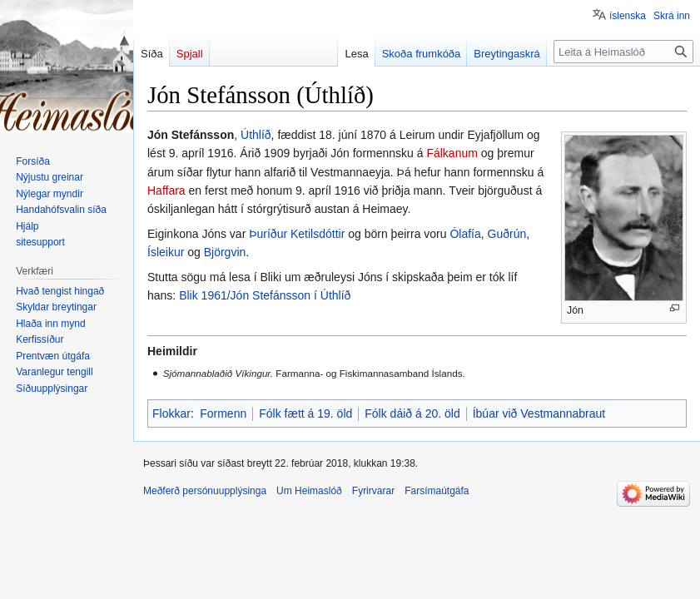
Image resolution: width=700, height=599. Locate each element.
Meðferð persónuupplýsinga (205, 491)
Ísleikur (166, 252)
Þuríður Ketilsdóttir (297, 234)
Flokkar (171, 413)
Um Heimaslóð (309, 491)
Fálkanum (452, 153)
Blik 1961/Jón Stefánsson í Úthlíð (265, 295)
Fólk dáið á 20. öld (412, 413)
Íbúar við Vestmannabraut (539, 413)
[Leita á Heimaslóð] (623, 52)
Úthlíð (256, 135)
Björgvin (225, 252)
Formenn (223, 413)
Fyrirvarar (373, 491)
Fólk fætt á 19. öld (305, 413)
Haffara (166, 191)
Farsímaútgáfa (437, 491)
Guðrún (507, 234)
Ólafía (465, 234)
